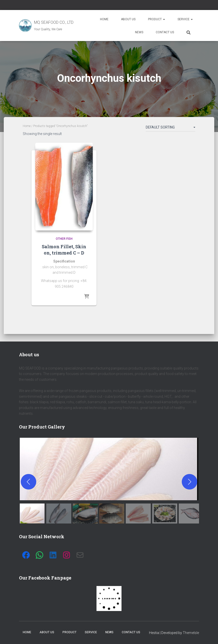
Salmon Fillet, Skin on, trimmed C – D (64, 250)
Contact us (165, 32)
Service (185, 19)
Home (104, 19)
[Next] (189, 482)
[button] (109, 469)
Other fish (64, 239)
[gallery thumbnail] (32, 513)
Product (156, 19)
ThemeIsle (191, 633)
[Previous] (28, 482)
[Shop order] (170, 128)
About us (128, 19)
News (139, 32)
